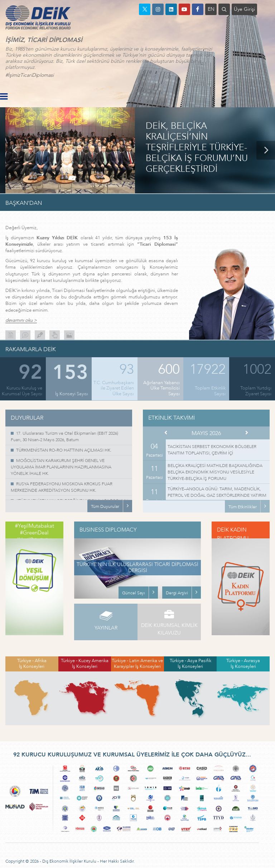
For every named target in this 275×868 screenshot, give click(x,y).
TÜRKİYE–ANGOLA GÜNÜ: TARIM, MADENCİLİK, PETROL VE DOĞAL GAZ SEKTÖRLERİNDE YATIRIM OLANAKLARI (217, 495)
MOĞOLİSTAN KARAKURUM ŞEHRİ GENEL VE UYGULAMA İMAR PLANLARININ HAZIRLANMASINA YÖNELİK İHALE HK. (61, 467)
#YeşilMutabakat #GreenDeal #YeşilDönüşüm (35, 533)
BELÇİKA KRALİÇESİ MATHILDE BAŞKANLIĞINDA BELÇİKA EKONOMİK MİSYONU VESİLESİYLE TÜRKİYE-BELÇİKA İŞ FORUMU (215, 472)
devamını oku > (21, 320)
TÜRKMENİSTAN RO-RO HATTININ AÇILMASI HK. (64, 450)
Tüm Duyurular (105, 506)
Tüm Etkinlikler (243, 507)
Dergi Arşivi (177, 593)
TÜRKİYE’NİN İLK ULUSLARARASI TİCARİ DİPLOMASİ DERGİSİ (137, 567)
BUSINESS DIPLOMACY (108, 530)
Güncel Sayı (134, 593)
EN (211, 9)
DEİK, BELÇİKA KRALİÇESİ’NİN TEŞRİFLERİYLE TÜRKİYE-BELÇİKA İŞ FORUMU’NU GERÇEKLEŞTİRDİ (197, 148)
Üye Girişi (244, 9)
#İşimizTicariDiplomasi (30, 75)
